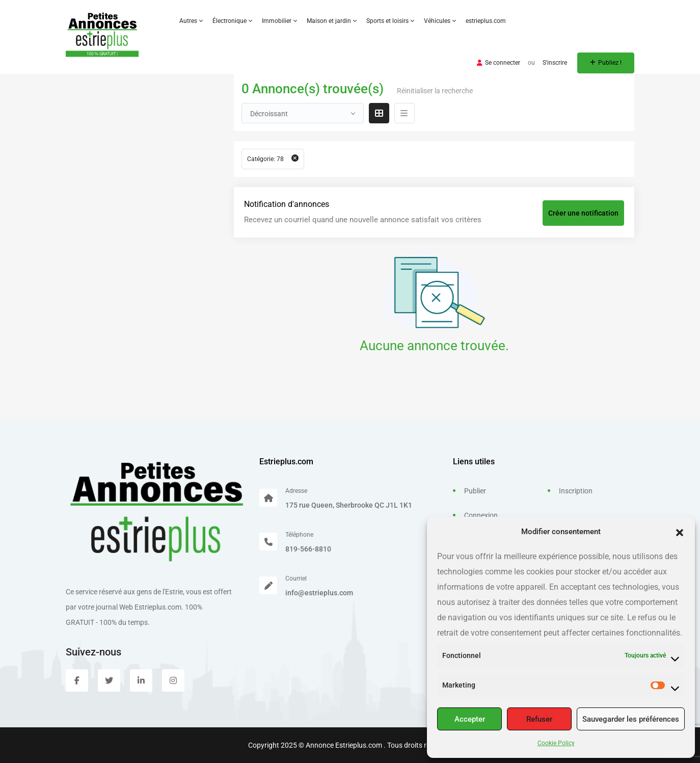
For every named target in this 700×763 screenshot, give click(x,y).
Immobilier (279, 21)
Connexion (481, 515)
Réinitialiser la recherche (435, 91)
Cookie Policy (556, 743)
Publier (475, 491)
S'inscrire (555, 63)
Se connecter (499, 63)
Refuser (539, 719)
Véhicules (440, 21)
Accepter (470, 719)
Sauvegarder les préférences (631, 719)
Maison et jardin (331, 21)
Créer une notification (583, 213)
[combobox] (303, 113)
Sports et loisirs (390, 21)
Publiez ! (606, 63)
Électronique (232, 21)
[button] (680, 532)
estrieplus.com (486, 21)
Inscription (576, 491)
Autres (191, 21)
